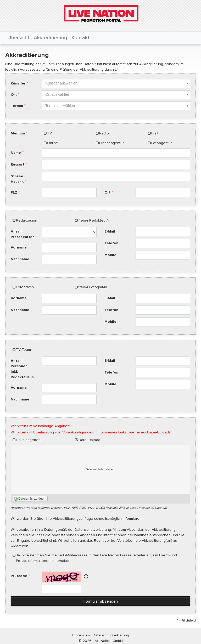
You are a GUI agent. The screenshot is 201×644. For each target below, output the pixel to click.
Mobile (110, 255)
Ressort (18, 164)
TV (49, 133)
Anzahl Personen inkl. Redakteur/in (22, 369)
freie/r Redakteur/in (94, 220)
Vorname (19, 247)
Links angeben (28, 440)
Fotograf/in (25, 287)
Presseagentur (111, 143)
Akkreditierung (51, 38)
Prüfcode (19, 576)
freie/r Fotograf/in (93, 287)
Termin (17, 106)
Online (53, 143)
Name (16, 153)
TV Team (23, 350)
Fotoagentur (161, 143)
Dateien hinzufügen (32, 499)
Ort (14, 95)
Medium (18, 133)
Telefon (111, 243)
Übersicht (18, 38)
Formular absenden (101, 601)
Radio (104, 133)
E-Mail (110, 231)
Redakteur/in (27, 220)
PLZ (14, 192)
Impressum (81, 635)
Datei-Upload (89, 440)
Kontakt (80, 38)
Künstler (18, 83)
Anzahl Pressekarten (23, 234)
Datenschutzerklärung (93, 530)
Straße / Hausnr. (18, 179)
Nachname (20, 259)
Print (155, 133)
